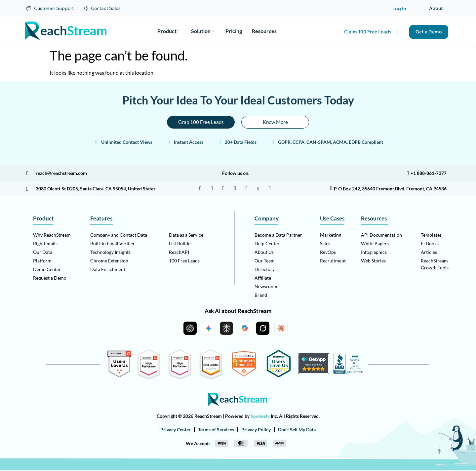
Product (168, 31)
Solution (202, 31)
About (436, 8)
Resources (266, 31)
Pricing (234, 31)
